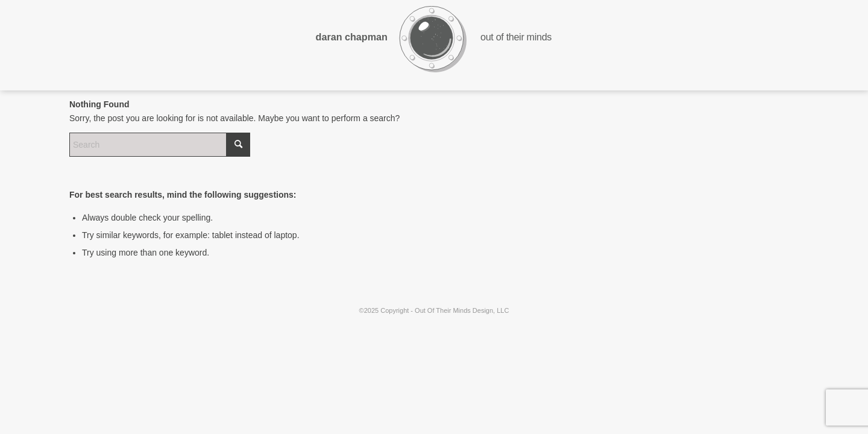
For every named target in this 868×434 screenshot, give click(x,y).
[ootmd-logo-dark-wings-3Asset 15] (434, 45)
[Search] (160, 145)
